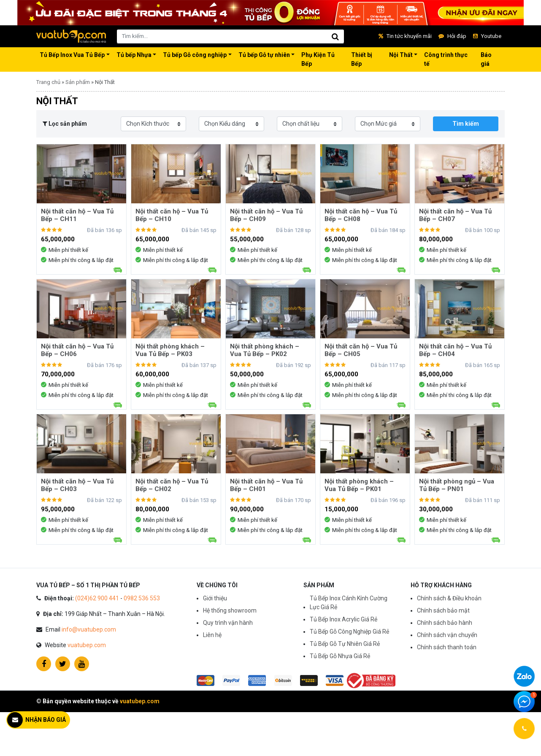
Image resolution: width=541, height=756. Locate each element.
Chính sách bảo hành (445, 623)
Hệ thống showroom (230, 610)
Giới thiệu (215, 598)
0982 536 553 (142, 598)
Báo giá (486, 59)
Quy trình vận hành (228, 623)
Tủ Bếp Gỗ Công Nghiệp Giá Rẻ (349, 632)
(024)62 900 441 (97, 598)
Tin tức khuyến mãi (405, 36)
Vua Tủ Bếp (71, 36)
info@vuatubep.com (89, 629)
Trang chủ (48, 82)
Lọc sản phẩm (65, 124)
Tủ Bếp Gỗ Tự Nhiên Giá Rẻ (345, 644)
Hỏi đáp (452, 36)
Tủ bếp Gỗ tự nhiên (264, 55)
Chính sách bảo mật (443, 610)
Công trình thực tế (446, 59)
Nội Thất (401, 55)
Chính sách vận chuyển (447, 635)
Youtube (487, 36)
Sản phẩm (78, 82)
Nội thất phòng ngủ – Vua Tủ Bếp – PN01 (457, 485)
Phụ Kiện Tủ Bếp (318, 59)
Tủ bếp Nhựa (134, 55)
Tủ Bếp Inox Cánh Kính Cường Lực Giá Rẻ (349, 603)
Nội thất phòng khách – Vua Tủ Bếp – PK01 (359, 485)
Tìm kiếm (466, 124)
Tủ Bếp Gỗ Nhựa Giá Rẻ (340, 656)
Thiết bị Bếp (362, 59)
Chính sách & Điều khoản (449, 598)
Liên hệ (212, 635)
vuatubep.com (87, 645)
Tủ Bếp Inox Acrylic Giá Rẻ (344, 619)
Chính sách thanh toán (447, 647)
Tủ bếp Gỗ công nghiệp (195, 55)
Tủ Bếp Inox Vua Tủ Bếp (72, 55)
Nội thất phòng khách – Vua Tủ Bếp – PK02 (265, 350)
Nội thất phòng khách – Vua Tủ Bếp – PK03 (170, 350)
